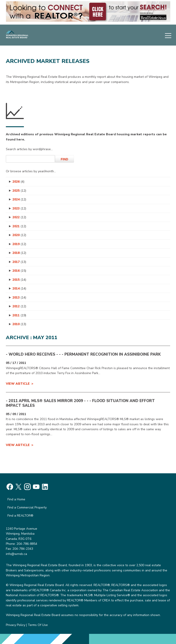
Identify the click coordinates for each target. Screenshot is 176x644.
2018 (19, 253)
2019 (19, 244)
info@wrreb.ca (16, 554)
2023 (19, 208)
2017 (19, 262)
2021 (19, 226)
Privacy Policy (16, 625)
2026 (18, 182)
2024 (19, 199)
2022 (19, 217)
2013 (19, 298)
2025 (19, 191)
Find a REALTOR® (20, 516)
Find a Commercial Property (27, 507)
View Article (18, 384)
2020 (19, 235)
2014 (19, 289)
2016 (19, 271)
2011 (19, 315)
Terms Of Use (38, 625)
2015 (19, 280)
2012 (19, 306)
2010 (19, 324)
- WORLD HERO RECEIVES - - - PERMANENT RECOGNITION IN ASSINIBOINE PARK (83, 354)
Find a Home (16, 499)
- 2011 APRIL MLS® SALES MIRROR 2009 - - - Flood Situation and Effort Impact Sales (80, 403)
